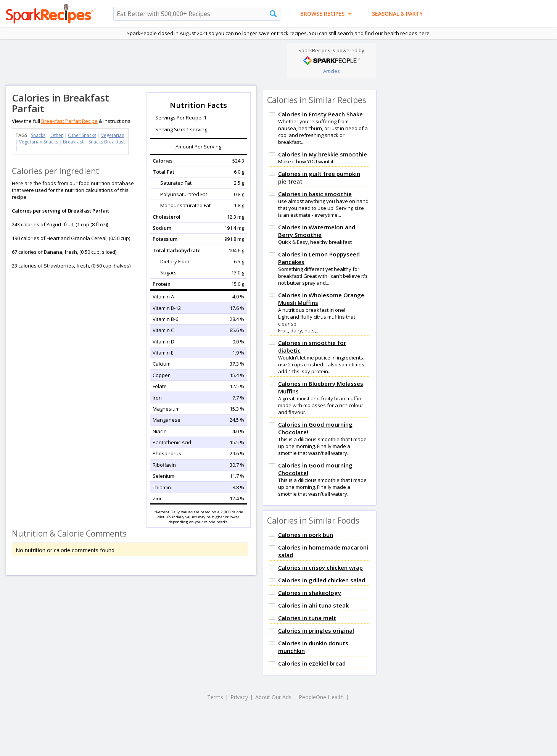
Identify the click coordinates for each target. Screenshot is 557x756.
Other (57, 135)
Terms (215, 697)
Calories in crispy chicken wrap (320, 567)
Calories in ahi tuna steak (313, 605)
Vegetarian (113, 135)
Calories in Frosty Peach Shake (320, 114)
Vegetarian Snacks (39, 142)
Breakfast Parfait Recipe (69, 121)
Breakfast (73, 142)
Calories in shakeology (310, 593)
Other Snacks (82, 135)
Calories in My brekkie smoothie (323, 154)
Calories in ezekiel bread (312, 663)
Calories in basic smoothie (315, 194)
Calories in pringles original (316, 630)
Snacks (38, 135)
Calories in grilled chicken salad (322, 580)
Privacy (239, 697)
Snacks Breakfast (107, 142)
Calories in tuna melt (307, 618)
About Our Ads (273, 697)
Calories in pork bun (306, 535)
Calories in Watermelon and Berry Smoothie (317, 231)
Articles (332, 71)
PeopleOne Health (321, 697)
